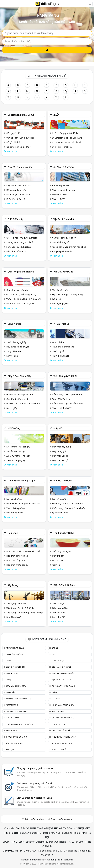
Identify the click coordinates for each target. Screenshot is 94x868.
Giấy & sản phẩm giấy (19, 376)
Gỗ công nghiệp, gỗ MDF (18, 147)
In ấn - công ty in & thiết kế (65, 133)
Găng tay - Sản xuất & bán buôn (68, 503)
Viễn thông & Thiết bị (65, 376)
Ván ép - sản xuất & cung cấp (21, 138)
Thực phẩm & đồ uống (17, 737)
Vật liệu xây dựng (63, 272)
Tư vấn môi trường (16, 451)
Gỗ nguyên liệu (14, 133)
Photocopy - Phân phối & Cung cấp (23, 503)
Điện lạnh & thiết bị (61, 667)
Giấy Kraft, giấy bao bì (17, 399)
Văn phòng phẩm (15, 513)
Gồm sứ (56, 565)
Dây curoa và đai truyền (18, 347)
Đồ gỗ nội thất (13, 142)
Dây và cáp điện (60, 608)
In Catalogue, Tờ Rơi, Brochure (67, 138)
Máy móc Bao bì (60, 456)
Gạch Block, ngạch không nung (68, 294)
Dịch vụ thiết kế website (34, 798)
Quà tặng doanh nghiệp (21, 272)
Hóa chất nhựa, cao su (17, 565)
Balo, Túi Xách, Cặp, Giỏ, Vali (20, 303)
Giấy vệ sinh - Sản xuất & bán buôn (23, 403)
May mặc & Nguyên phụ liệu (19, 699)
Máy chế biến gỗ (60, 460)
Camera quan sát (61, 185)
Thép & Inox (12, 730)
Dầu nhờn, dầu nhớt (16, 251)
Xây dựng (13, 585)
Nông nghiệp (58, 711)
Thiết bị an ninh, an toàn (64, 190)
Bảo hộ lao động (63, 481)
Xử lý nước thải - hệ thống (19, 456)
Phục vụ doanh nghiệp (20, 167)
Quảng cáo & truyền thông (19, 724)
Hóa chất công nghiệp (17, 556)
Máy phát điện (59, 617)
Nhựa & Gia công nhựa (63, 705)
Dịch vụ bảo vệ (59, 194)
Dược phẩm (58, 342)
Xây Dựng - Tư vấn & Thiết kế (20, 608)
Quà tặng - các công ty (17, 290)
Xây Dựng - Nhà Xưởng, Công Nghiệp (25, 613)
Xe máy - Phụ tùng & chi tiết (20, 242)
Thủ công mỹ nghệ (64, 533)
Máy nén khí (12, 356)
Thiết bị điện (58, 603)
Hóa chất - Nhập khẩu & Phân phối (23, 551)
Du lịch (10, 680)
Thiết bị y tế (58, 351)
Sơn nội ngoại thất (61, 303)
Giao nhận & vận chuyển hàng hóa (69, 247)
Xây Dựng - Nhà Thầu (17, 603)
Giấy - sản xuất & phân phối (20, 394)
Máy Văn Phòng (14, 499)
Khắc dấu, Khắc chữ (16, 199)
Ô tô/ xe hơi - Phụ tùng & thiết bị (22, 238)
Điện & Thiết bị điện (64, 585)
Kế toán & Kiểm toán (16, 190)
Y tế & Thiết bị (61, 324)
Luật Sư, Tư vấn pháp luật (19, 185)
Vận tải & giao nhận (64, 219)
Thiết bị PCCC (59, 199)
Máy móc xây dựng (62, 447)
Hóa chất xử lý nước (16, 560)
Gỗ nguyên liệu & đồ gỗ (21, 115)
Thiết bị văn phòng (16, 508)
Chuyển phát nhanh (62, 251)
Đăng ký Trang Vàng (34, 819)
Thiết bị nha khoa (61, 356)
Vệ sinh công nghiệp (16, 460)
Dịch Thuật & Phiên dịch (18, 194)
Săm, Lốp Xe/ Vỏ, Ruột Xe (19, 247)
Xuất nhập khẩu (59, 750)
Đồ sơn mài (58, 560)
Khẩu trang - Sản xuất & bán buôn (69, 508)
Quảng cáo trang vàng (35, 783)
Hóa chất (13, 533)
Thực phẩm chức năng (63, 347)
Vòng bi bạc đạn (14, 351)
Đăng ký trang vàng (35, 768)
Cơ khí (9, 661)
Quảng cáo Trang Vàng (61, 819)
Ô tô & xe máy (15, 219)
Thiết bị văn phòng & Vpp (21, 481)
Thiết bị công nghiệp (16, 342)
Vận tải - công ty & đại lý (64, 238)
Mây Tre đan (58, 556)
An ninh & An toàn (64, 167)
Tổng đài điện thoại (62, 399)
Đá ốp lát (57, 299)
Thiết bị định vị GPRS (62, 408)
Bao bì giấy (12, 408)
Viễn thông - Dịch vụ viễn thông (68, 403)
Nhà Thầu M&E (14, 617)
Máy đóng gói (59, 451)
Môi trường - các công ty (18, 447)
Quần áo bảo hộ (60, 513)
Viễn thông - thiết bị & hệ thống (68, 394)
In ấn (56, 115)
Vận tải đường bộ (61, 242)
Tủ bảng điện (59, 613)
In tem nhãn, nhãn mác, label (67, 142)
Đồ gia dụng (12, 673)
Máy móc (58, 428)
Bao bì (55, 648)
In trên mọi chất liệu (62, 147)
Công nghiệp (15, 324)
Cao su (55, 654)
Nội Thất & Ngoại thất (17, 711)
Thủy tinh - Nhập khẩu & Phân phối (23, 299)
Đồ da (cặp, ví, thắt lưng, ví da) (21, 294)
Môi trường (14, 428)
